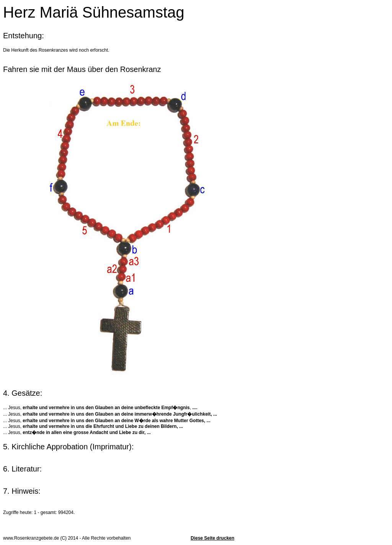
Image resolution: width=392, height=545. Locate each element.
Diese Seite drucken (212, 538)
